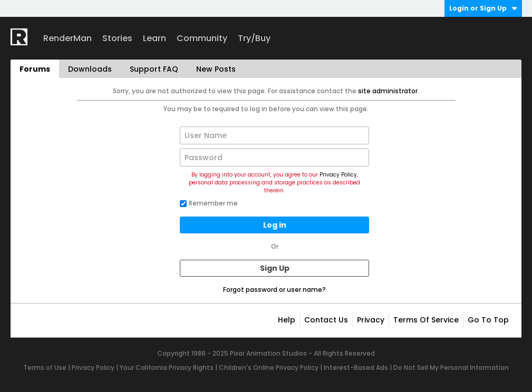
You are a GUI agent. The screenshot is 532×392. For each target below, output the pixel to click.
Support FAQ (154, 69)
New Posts (216, 69)
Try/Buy (254, 38)
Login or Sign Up (483, 8)
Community (202, 38)
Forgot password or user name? (274, 290)
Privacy (371, 320)
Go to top (488, 320)
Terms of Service (426, 320)
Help (287, 320)
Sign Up (275, 268)
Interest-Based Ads (356, 367)
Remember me (209, 203)
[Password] (274, 158)
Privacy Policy (338, 175)
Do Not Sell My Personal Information (451, 367)
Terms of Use (45, 367)
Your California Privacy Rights (167, 367)
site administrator (388, 91)
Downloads (90, 69)
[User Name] (274, 135)
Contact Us (326, 320)
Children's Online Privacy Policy (269, 367)
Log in (275, 225)
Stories (117, 38)
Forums (35, 69)
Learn (154, 38)
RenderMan (67, 38)
